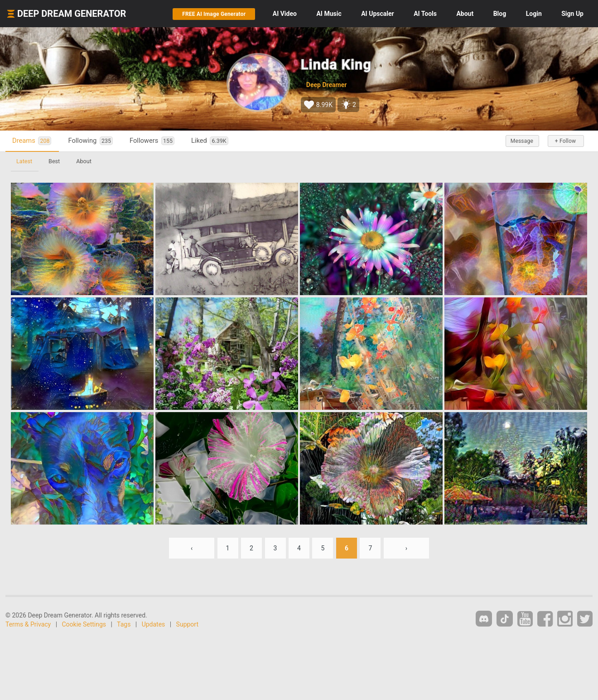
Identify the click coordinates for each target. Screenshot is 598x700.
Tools (425, 14)
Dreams (32, 141)
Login (534, 14)
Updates (154, 624)
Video (285, 14)
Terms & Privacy (28, 624)
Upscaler (377, 14)
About (465, 14)
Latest (24, 161)
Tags (124, 624)
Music (329, 14)
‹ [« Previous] (192, 548)
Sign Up (572, 14)
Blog (500, 14)
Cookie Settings (84, 624)
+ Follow (565, 141)
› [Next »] (406, 548)
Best (54, 161)
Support (187, 624)
